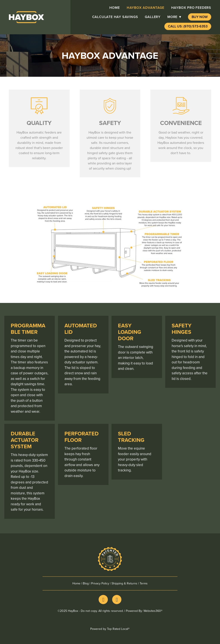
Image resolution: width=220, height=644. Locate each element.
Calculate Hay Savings (115, 17)
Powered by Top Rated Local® (110, 629)
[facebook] (103, 600)
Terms (144, 583)
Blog (86, 583)
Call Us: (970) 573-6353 (188, 26)
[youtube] (117, 600)
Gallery (153, 17)
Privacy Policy (100, 583)
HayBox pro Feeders (191, 8)
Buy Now (200, 17)
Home (115, 8)
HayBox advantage (146, 8)
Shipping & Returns (124, 583)
